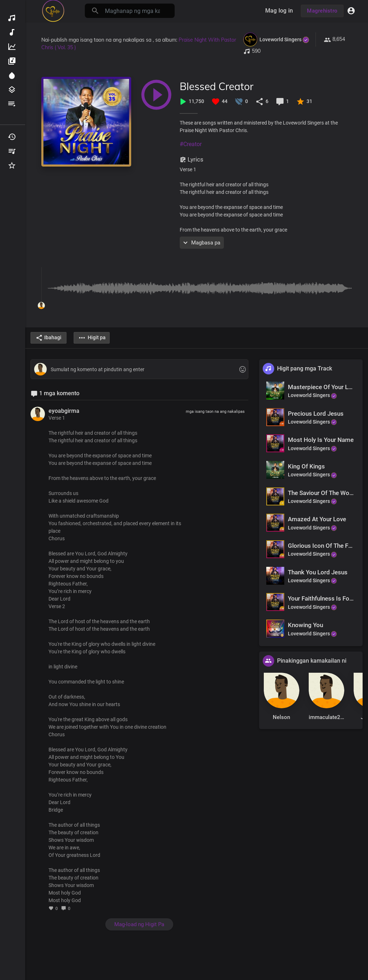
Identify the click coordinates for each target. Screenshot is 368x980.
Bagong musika (12, 32)
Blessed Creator (217, 86)
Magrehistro (322, 11)
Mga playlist (12, 104)
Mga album (12, 61)
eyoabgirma (64, 411)
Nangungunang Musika (12, 47)
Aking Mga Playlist (12, 151)
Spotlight (12, 75)
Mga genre (12, 90)
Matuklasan (12, 18)
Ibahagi (49, 338)
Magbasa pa (201, 243)
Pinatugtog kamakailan (12, 137)
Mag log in (279, 11)
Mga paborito (12, 165)
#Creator (191, 144)
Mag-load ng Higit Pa (139, 924)
